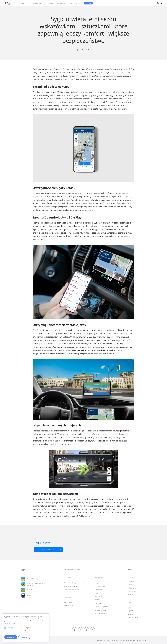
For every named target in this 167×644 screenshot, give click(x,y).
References (131, 581)
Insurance (98, 603)
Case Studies (68, 602)
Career (130, 585)
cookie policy (11, 623)
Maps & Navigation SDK (72, 590)
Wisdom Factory (141, 640)
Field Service (99, 596)
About (78, 3)
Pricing (130, 607)
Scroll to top (48, 543)
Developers (61, 3)
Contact (130, 595)
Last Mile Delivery (101, 586)
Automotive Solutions (71, 586)
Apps (21, 3)
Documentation (69, 605)
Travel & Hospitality (101, 607)
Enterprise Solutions (35, 3)
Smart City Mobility (101, 610)
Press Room (132, 591)
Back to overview (48, 550)
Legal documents (133, 618)
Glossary (131, 614)
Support (50, 3)
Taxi (96, 593)
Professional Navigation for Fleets (75, 583)
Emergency (99, 590)
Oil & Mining (99, 600)
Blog (70, 3)
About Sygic (132, 578)
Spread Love (132, 588)
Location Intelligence (102, 617)
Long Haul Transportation (103, 583)
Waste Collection (100, 613)
